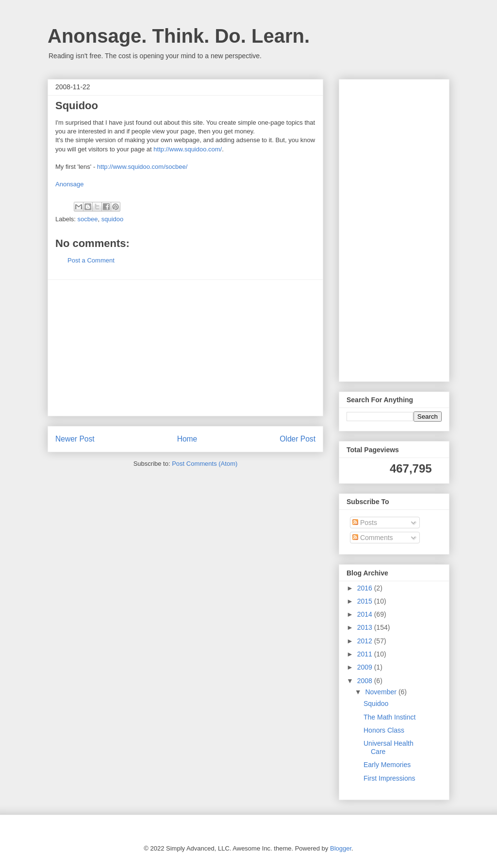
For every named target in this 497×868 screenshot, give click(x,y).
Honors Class (384, 730)
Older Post (298, 439)
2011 (366, 654)
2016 (366, 588)
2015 (366, 601)
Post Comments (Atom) (205, 464)
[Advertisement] (185, 348)
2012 (366, 641)
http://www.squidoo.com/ (188, 149)
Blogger (341, 848)
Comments (373, 538)
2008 (366, 681)
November (381, 692)
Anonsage (70, 184)
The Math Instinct (389, 717)
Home (187, 439)
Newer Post (75, 439)
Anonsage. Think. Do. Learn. (179, 36)
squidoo (113, 219)
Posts (365, 523)
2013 (366, 627)
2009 (366, 667)
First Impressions (389, 778)
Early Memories (387, 765)
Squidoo (376, 704)
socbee (88, 219)
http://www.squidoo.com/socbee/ (142, 167)
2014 (366, 614)
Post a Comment (91, 260)
